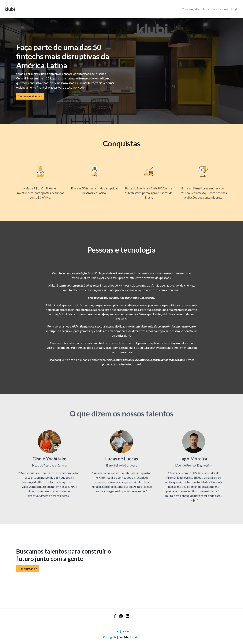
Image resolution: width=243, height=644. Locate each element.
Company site (191, 9)
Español (135, 637)
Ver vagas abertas (30, 96)
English (123, 637)
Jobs (206, 9)
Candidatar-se (28, 569)
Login (235, 9)
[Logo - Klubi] (10, 9)
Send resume (220, 9)
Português (110, 637)
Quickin (124, 631)
